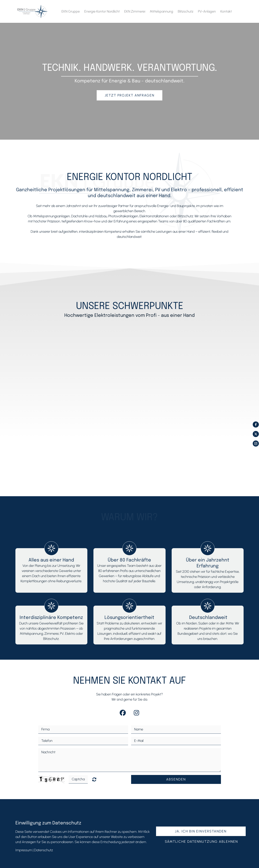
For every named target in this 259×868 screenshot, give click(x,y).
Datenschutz (43, 850)
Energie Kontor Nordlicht (102, 11)
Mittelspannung (161, 11)
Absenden (176, 779)
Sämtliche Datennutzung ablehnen (201, 842)
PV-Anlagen (207, 11)
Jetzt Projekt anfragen (129, 95)
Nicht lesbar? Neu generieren (94, 779)
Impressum (24, 850)
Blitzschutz (186, 11)
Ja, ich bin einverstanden (201, 831)
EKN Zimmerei (135, 11)
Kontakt (226, 11)
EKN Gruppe (71, 11)
